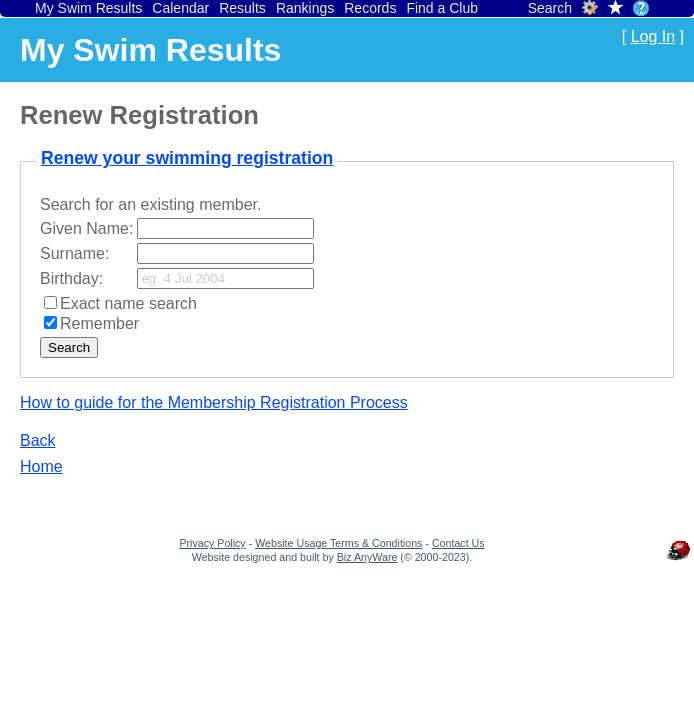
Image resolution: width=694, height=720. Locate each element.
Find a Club (442, 8)
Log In (653, 36)
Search (550, 8)
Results (242, 8)
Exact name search (128, 303)
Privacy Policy (212, 543)
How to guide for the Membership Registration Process (214, 402)
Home (41, 466)
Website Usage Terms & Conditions (338, 543)
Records (370, 8)
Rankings (305, 8)
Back (38, 440)
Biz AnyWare (367, 557)
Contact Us (458, 543)
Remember (99, 323)
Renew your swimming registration (187, 158)
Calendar (180, 8)
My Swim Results (88, 8)
